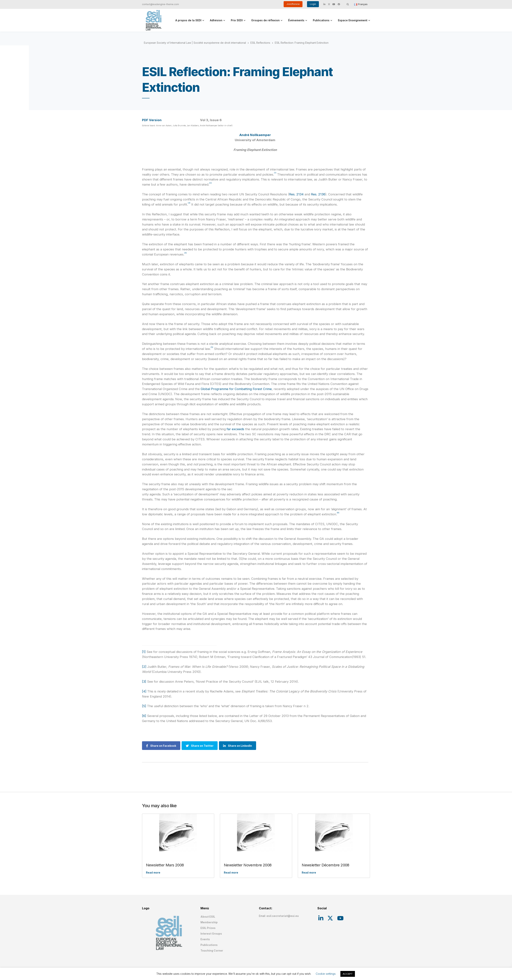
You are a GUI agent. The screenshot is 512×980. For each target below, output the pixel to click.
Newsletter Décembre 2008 (325, 865)
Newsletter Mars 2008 (165, 865)
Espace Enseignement (353, 20)
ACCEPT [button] (348, 974)
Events (205, 939)
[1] (144, 652)
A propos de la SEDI (188, 20)
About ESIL (208, 917)
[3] (144, 682)
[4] (144, 691)
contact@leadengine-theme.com (160, 4)
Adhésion (216, 20)
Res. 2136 (318, 194)
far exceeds (235, 429)
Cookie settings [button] (326, 974)
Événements (296, 20)
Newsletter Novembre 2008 (248, 865)
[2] (144, 667)
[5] (144, 706)
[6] (144, 716)
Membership (209, 922)
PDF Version (152, 120)
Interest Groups (211, 934)
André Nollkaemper (255, 135)
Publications (321, 20)
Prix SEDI (237, 20)
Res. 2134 (296, 194)
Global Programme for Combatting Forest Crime (236, 389)
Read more (153, 873)
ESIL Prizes (208, 928)
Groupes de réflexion (265, 20)
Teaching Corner (212, 951)
